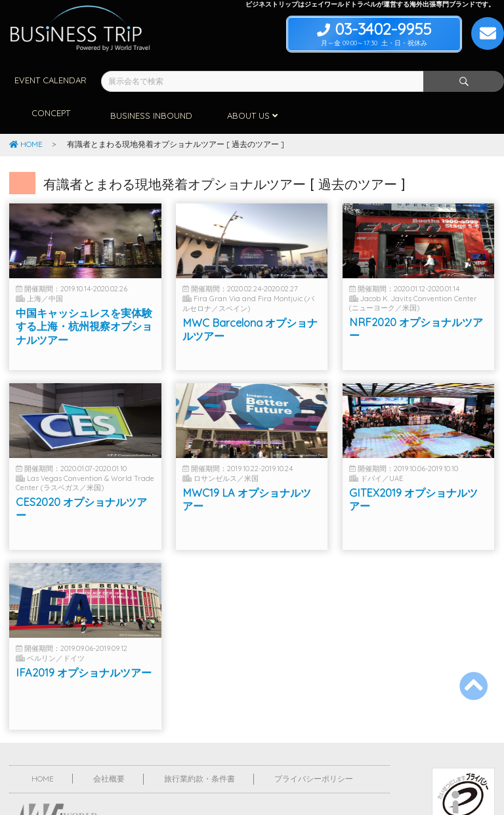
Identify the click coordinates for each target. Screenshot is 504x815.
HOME (26, 109)
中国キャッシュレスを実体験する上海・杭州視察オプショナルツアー (84, 300)
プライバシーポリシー (314, 743)
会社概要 (109, 743)
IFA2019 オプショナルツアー (84, 646)
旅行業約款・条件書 (199, 743)
